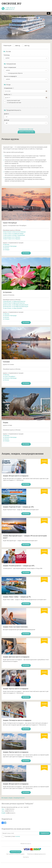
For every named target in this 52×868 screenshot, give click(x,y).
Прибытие (7, 94)
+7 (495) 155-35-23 (10, 8)
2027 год (27, 46)
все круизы (26, 253)
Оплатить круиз (16, 852)
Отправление (8, 88)
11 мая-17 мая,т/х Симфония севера (13, 234)
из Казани (6, 248)
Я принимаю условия (12, 836)
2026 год (18, 46)
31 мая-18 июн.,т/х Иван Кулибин (13, 308)
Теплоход (6, 55)
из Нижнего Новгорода (10, 246)
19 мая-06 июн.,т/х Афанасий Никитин (14, 301)
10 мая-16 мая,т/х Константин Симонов (14, 232)
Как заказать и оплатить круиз (15, 854)
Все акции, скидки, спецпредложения (13, 798)
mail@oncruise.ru (11, 813)
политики (18, 836)
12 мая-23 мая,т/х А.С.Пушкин (11, 237)
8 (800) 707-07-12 (10, 9)
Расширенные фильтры (26, 129)
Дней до (7, 120)
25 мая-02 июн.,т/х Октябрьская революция (15, 306)
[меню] (49, 13)
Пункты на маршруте (10, 76)
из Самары (6, 250)
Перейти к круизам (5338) (26, 132)
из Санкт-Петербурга (9, 376)
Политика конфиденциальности (36, 854)
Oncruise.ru (11, 3)
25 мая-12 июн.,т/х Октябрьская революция (15, 305)
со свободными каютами (14, 102)
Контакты (26, 857)
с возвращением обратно (15, 73)
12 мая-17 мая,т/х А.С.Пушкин (11, 239)
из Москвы (6, 244)
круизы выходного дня (13, 100)
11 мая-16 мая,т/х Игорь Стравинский (14, 235)
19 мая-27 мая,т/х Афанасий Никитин (14, 303)
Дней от (6, 114)
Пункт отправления (10, 67)
